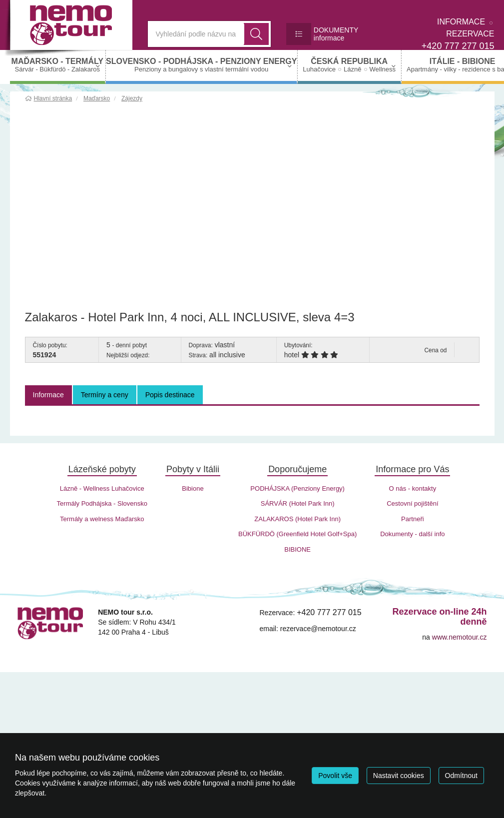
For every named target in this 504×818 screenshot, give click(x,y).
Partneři (413, 519)
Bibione (193, 488)
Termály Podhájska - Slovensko (102, 503)
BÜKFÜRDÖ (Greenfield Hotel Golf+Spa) (297, 534)
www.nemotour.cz (460, 637)
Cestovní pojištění (412, 503)
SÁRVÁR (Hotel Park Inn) (298, 503)
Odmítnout (461, 776)
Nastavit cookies (399, 776)
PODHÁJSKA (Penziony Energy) (297, 488)
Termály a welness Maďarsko (102, 519)
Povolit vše (335, 776)
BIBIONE (297, 549)
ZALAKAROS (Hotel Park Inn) (297, 519)
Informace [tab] (48, 395)
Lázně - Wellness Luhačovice (102, 488)
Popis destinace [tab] (170, 395)
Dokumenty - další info (412, 534)
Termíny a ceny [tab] (105, 395)
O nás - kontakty (413, 488)
